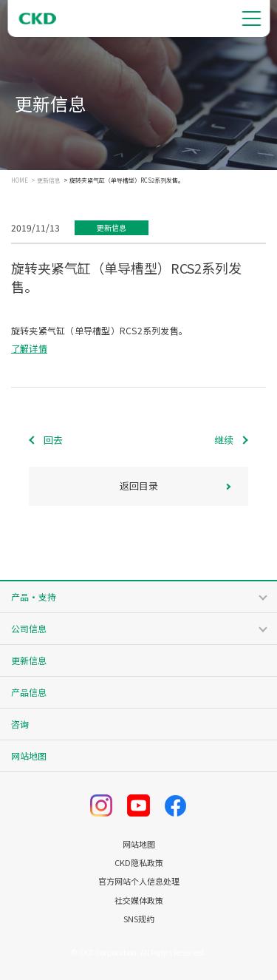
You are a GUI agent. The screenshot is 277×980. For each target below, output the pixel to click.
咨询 (20, 724)
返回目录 (139, 486)
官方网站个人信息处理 (139, 881)
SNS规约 (139, 919)
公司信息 (29, 628)
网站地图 (29, 756)
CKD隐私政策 (139, 863)
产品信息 (29, 692)
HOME (20, 180)
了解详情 (29, 348)
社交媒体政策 (139, 900)
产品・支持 (34, 597)
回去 (53, 440)
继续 (224, 440)
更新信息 (49, 180)
